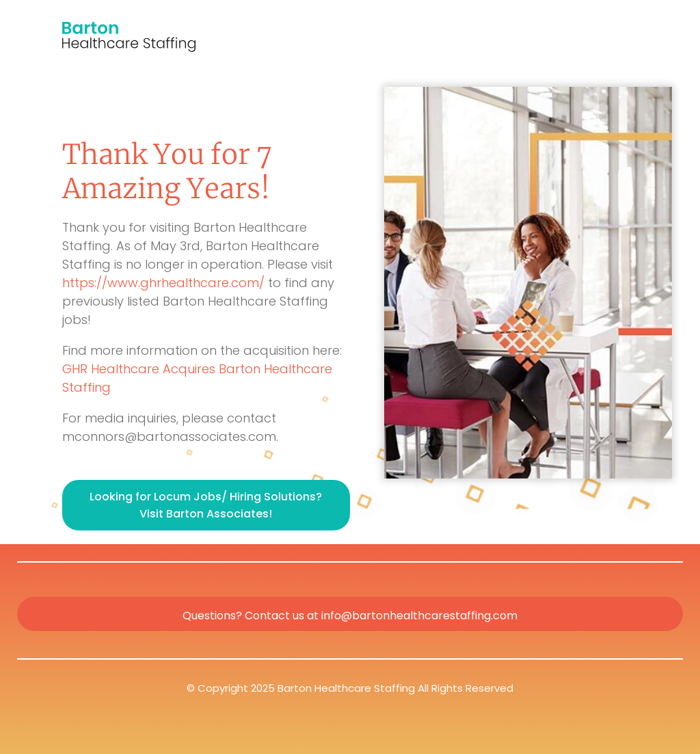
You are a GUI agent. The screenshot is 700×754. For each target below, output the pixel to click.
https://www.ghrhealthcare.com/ (163, 283)
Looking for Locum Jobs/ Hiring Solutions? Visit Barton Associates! (206, 505)
